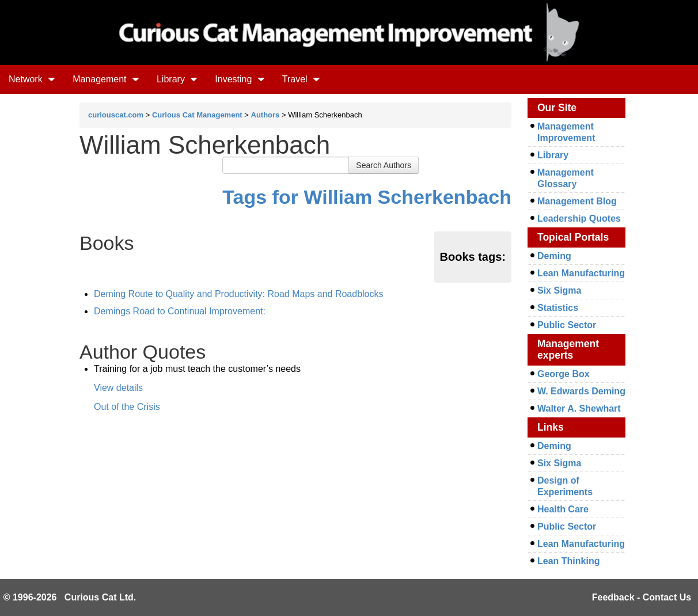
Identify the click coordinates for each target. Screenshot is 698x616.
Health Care (563, 509)
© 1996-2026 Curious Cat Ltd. (70, 597)
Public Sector (567, 325)
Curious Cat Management (197, 115)
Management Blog (577, 201)
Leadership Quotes (579, 218)
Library (177, 79)
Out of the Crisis (127, 407)
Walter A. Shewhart (579, 408)
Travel (301, 79)
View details (118, 388)
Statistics (558, 308)
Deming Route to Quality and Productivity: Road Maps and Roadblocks (238, 294)
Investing (240, 79)
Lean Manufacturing (581, 273)
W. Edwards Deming (581, 391)
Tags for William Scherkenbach (367, 197)
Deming (554, 256)
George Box (564, 374)
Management (106, 79)
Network (32, 79)
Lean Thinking (568, 561)
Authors (265, 115)
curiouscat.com (116, 115)
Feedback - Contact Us (642, 597)
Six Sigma (559, 290)
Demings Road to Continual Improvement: (180, 311)
